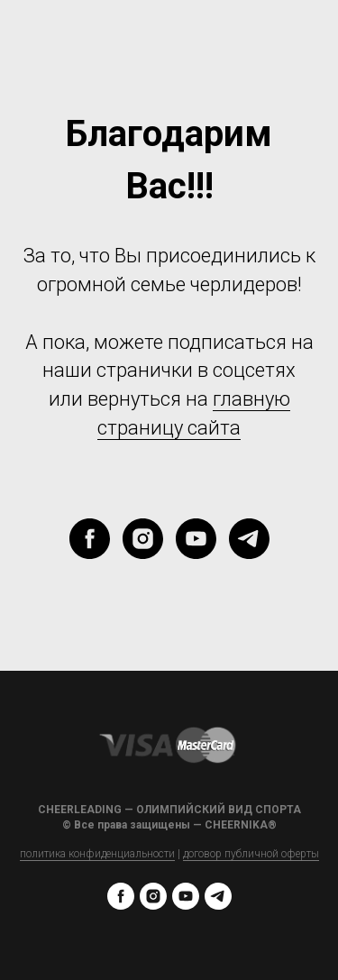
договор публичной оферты (251, 854)
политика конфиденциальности (97, 854)
